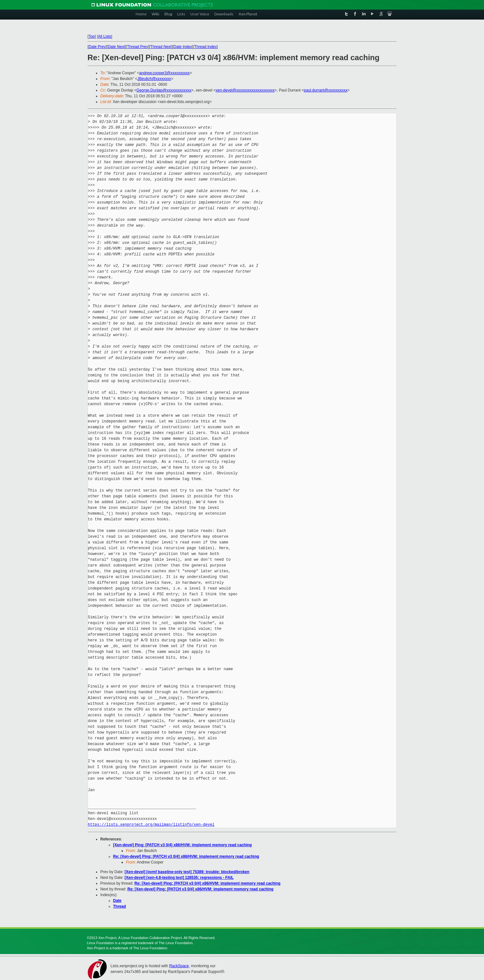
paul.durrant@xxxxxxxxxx (326, 90)
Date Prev (97, 47)
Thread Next (161, 47)
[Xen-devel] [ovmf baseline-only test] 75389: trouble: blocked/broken (187, 872)
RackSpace (179, 966)
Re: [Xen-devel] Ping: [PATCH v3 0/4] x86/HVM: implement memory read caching (186, 856)
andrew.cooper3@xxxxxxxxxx (164, 73)
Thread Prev (138, 47)
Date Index (183, 47)
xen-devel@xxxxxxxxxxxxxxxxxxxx (245, 90)
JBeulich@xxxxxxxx (154, 79)
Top (92, 36)
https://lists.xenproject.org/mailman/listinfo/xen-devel (151, 825)
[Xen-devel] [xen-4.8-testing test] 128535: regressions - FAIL (179, 878)
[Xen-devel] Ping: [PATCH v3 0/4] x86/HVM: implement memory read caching (183, 845)
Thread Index (206, 47)
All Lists (104, 36)
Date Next (116, 47)
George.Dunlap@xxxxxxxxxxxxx (164, 90)
